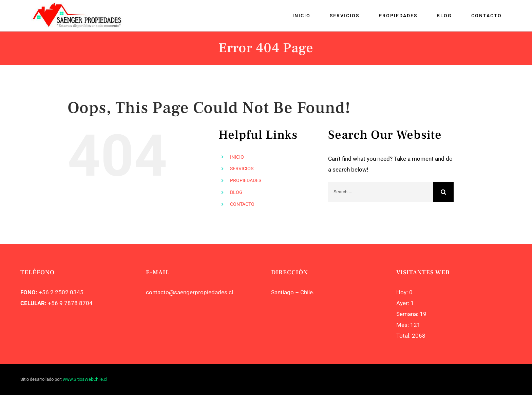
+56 (53, 303)
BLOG (236, 192)
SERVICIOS (242, 169)
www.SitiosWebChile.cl (85, 379)
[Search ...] (381, 192)
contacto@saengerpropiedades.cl (189, 292)
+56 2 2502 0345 (61, 292)
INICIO (237, 157)
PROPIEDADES (246, 180)
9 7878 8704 (75, 303)
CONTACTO (242, 204)
